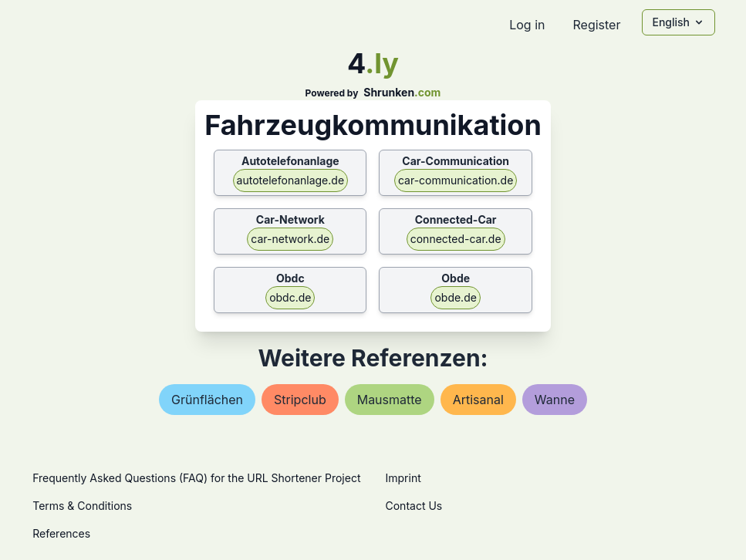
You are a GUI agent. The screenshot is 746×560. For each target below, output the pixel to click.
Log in (527, 25)
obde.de (455, 297)
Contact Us (414, 506)
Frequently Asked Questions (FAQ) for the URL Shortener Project (196, 478)
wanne (555, 400)
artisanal (478, 400)
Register (596, 25)
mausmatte (390, 400)
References (61, 533)
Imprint (403, 478)
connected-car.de (456, 239)
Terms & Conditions (82, 506)
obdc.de (290, 297)
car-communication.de (456, 180)
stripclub (300, 400)
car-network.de (290, 239)
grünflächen (207, 400)
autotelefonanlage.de (290, 180)
